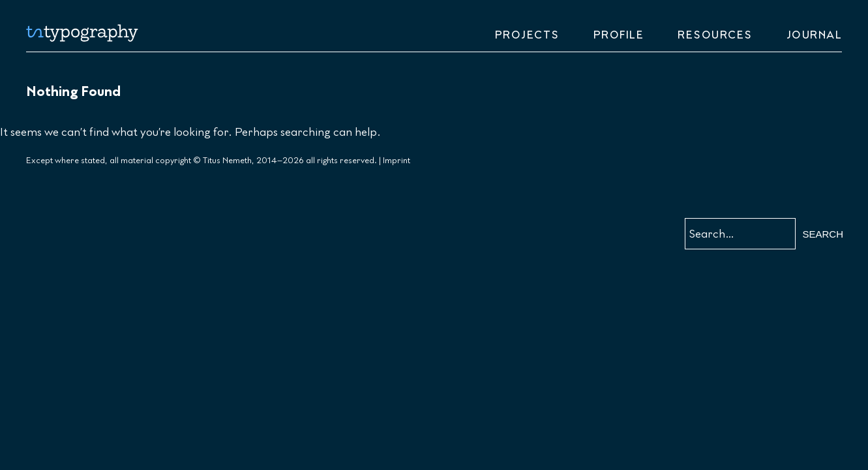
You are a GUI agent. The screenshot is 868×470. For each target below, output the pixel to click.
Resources (715, 35)
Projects (527, 35)
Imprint (397, 161)
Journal (815, 35)
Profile (619, 35)
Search (823, 234)
